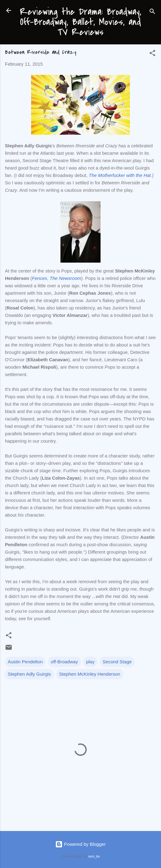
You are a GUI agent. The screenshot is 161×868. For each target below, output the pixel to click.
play (90, 662)
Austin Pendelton (25, 662)
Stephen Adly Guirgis (29, 674)
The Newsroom (65, 278)
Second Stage (117, 662)
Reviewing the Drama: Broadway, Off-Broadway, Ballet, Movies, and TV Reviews (80, 22)
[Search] (152, 12)
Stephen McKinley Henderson (89, 674)
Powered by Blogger (80, 844)
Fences (40, 278)
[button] (152, 54)
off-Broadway (64, 662)
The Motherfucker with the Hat (120, 175)
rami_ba (94, 856)
